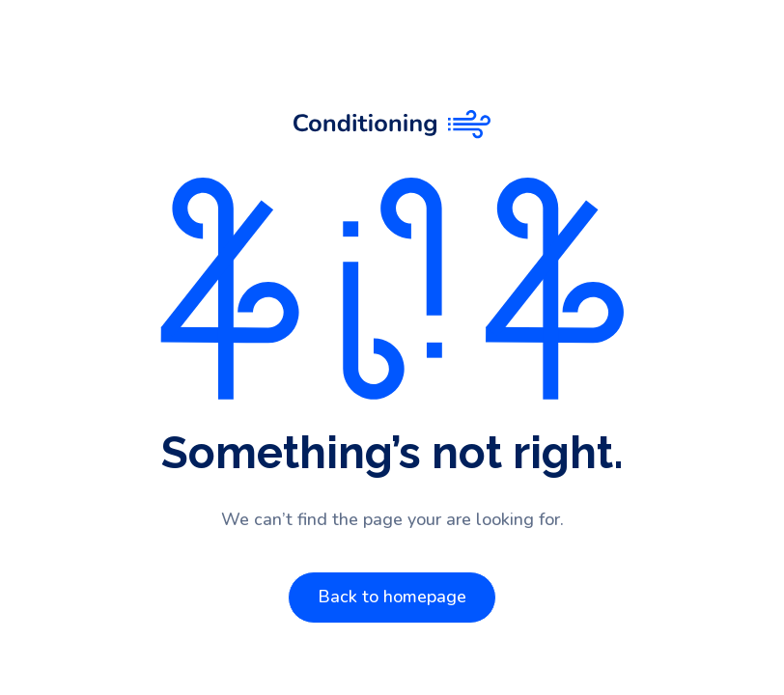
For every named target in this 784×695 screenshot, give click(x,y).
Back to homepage (392, 597)
